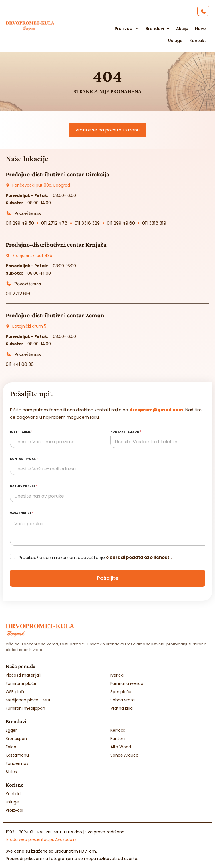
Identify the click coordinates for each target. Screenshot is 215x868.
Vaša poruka (22, 513)
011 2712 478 (54, 223)
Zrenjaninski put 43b (32, 256)
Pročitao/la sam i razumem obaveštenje (95, 557)
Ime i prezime (21, 432)
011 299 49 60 (121, 223)
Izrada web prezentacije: (41, 839)
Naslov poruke (24, 486)
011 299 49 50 (20, 223)
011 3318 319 (154, 223)
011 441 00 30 (20, 364)
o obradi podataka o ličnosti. (139, 557)
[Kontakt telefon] (158, 442)
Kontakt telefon (126, 432)
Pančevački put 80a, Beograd (41, 185)
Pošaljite (108, 578)
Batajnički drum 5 (29, 326)
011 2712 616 (18, 294)
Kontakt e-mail (24, 459)
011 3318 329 (87, 223)
